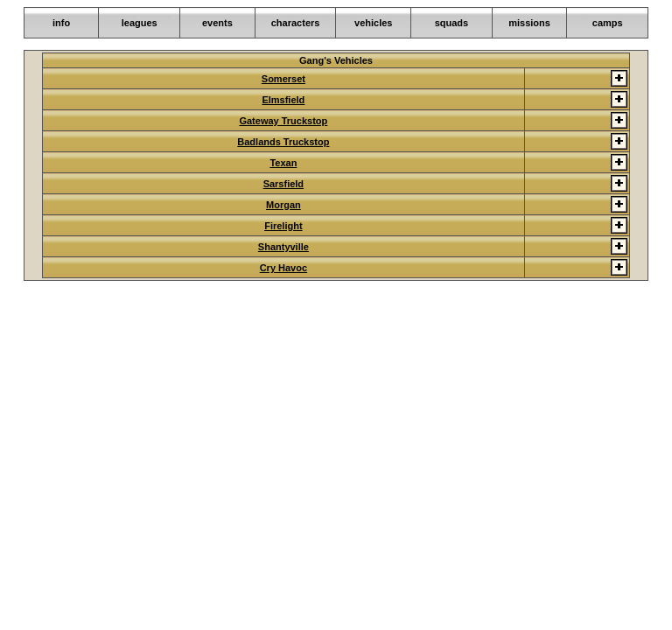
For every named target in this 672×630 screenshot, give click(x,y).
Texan (283, 163)
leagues (140, 23)
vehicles (373, 23)
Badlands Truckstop (283, 142)
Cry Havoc (283, 268)
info (61, 23)
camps (608, 23)
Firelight (283, 226)
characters (296, 23)
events (217, 23)
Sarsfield (283, 184)
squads (452, 23)
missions (529, 23)
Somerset (283, 79)
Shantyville (283, 247)
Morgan (283, 205)
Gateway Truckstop (283, 121)
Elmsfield (283, 100)
